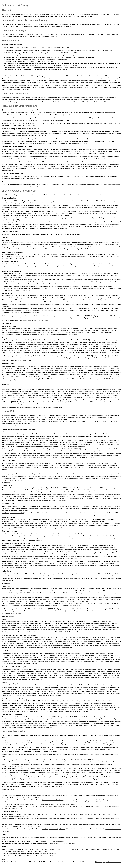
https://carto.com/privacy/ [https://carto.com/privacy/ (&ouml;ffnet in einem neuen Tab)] (81, 601)
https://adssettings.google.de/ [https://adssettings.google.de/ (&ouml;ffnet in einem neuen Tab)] (111, 819)
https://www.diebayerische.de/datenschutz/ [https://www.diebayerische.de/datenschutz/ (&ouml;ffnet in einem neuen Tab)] (93, 641)
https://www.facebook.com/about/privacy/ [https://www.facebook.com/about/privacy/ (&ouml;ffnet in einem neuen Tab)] (53, 800)
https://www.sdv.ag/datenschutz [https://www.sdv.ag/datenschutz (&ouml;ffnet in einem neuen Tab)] (53, 438)
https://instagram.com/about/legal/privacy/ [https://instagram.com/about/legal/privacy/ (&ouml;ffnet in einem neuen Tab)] (53, 829)
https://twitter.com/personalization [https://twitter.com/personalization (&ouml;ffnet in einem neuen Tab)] (56, 856)
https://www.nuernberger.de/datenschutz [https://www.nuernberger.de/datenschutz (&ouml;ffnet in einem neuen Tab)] (101, 705)
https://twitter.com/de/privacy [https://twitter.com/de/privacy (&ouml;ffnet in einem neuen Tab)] (48, 854)
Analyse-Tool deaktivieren (76, 558)
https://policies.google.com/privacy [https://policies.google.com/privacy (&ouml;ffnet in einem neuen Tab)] (50, 819)
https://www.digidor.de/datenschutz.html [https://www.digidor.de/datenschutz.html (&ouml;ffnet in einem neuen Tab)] (13, 513)
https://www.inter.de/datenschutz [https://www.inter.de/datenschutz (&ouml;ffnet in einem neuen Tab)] (84, 689)
